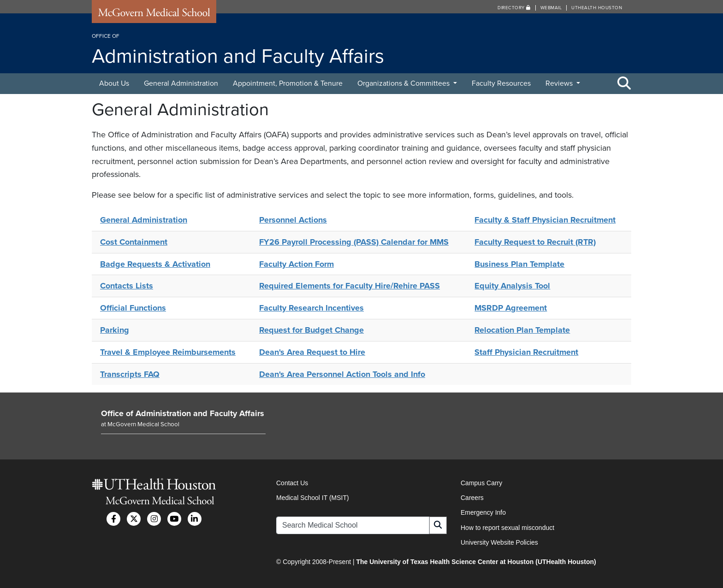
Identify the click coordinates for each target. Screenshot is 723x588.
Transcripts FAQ (130, 374)
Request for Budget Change (311, 330)
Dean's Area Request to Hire (312, 352)
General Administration (181, 83)
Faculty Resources (501, 83)
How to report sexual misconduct (507, 528)
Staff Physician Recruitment (526, 352)
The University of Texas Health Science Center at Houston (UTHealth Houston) (476, 562)
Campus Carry (481, 483)
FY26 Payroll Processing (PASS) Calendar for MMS (354, 242)
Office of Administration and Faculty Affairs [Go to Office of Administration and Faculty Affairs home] (183, 413)
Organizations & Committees (404, 83)
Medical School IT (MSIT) (313, 498)
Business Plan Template (519, 264)
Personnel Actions (293, 220)
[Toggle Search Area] (624, 84)
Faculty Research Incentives (311, 308)
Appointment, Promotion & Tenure (288, 83)
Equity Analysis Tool (512, 286)
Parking (115, 330)
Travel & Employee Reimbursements (168, 352)
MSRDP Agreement (511, 308)
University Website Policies (499, 542)
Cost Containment (134, 242)
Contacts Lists (127, 286)
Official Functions (133, 308)
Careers (472, 498)
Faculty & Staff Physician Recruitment (545, 220)
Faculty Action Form (296, 264)
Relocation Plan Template (522, 330)
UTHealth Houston (597, 8)
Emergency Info (483, 512)
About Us (114, 83)
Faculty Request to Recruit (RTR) (535, 242)
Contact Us (292, 483)
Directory (514, 8)
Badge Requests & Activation (155, 264)
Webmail (551, 8)
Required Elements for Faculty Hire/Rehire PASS (350, 286)
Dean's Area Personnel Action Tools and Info (342, 374)
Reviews (560, 83)
